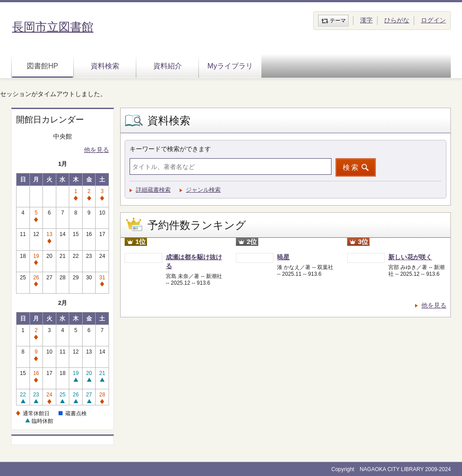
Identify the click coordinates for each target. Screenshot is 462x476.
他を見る (97, 150)
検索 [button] (351, 167)
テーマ (338, 21)
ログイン (433, 20)
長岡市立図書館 (53, 27)
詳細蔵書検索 (153, 190)
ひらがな (397, 20)
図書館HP (42, 66)
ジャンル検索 (203, 190)
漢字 (366, 20)
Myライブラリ (230, 66)
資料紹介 (168, 66)
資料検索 (105, 66)
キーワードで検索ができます (170, 149)
